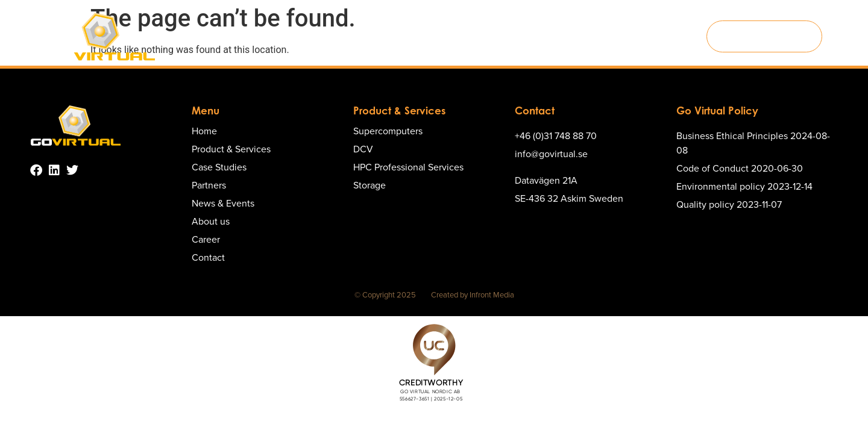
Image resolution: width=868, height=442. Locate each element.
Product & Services (307, 37)
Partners (453, 36)
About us (579, 36)
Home (236, 36)
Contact (670, 36)
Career (626, 36)
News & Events (515, 36)
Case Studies (394, 36)
